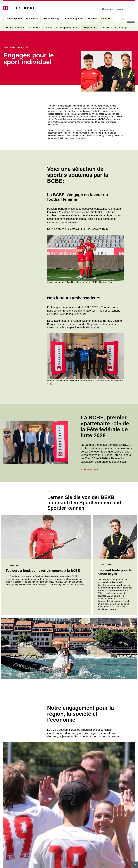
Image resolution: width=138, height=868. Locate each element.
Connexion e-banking (115, 9)
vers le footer (135, 865)
